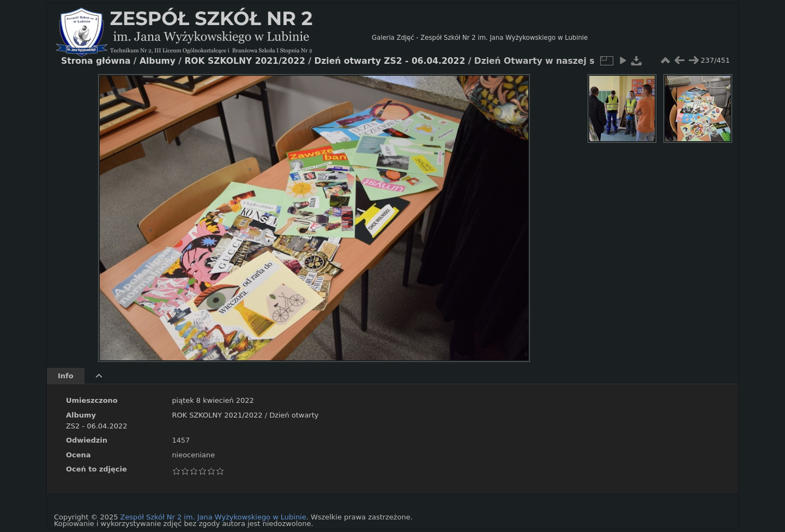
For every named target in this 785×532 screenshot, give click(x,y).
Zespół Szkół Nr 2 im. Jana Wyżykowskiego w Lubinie (213, 517)
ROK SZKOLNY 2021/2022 (217, 415)
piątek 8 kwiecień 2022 (213, 400)
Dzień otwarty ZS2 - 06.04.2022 (390, 61)
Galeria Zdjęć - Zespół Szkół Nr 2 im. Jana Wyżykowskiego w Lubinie (480, 38)
